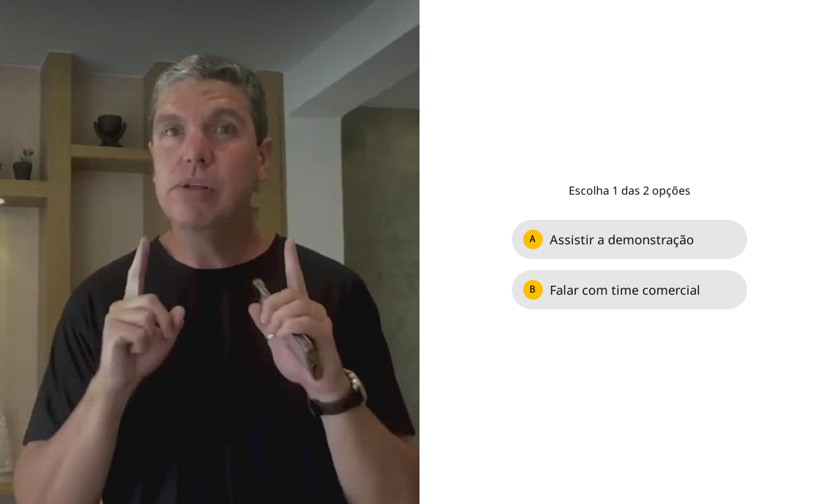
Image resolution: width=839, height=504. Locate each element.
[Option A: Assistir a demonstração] (630, 239)
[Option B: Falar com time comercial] (630, 290)
